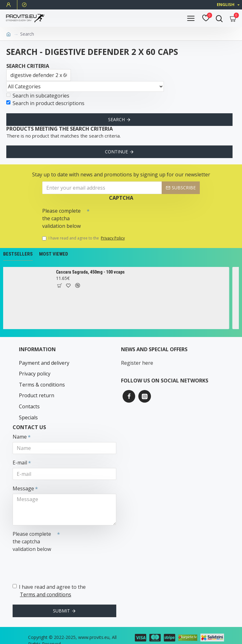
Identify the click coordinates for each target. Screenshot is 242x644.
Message (23, 481)
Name (20, 429)
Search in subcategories (38, 96)
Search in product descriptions (45, 103)
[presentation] (134, 216)
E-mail (20, 455)
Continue (116, 152)
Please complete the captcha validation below (61, 218)
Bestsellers (18, 254)
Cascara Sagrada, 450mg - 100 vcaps (95, 272)
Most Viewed (54, 254)
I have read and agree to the (84, 238)
